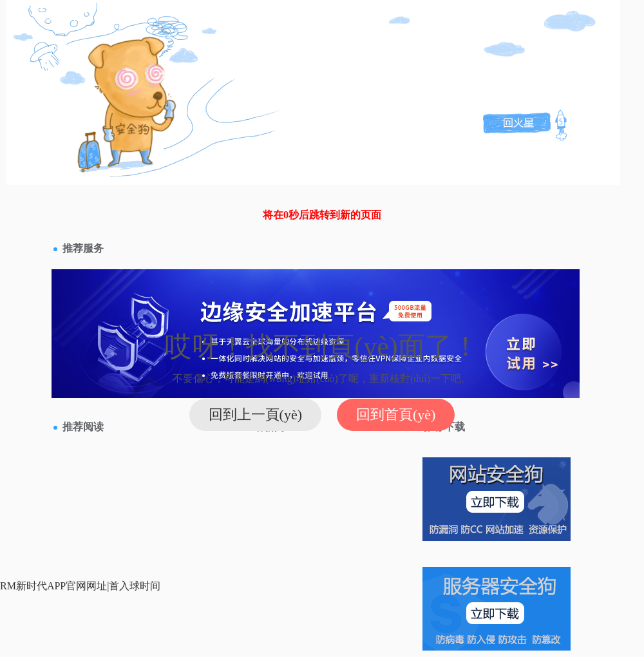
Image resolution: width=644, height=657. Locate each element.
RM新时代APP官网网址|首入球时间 (80, 586)
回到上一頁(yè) (255, 414)
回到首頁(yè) (396, 414)
